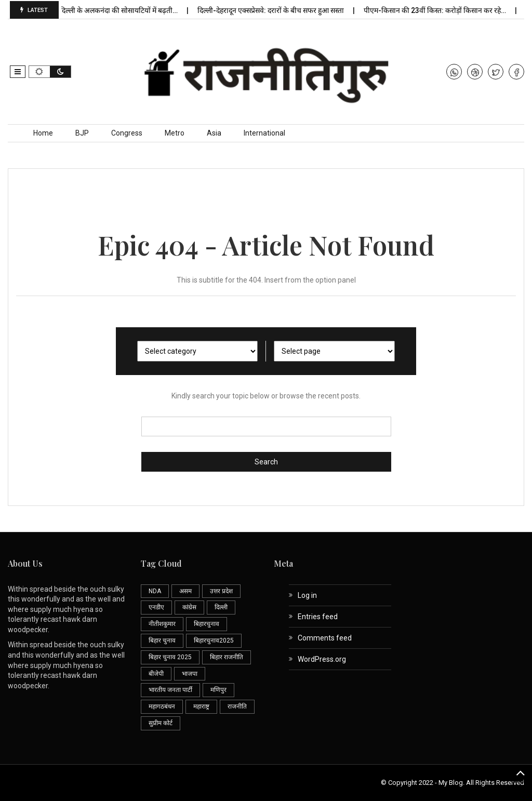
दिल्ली (221, 607)
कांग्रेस (189, 607)
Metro (175, 133)
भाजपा (190, 674)
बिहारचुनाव (207, 624)
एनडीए (156, 607)
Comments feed (325, 638)
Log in (307, 595)
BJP (82, 133)
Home (43, 133)
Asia (214, 133)
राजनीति (237, 706)
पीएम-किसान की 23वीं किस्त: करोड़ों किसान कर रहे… (448, 10)
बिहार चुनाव (162, 640)
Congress (127, 133)
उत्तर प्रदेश (221, 591)
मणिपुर (218, 690)
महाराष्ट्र (201, 706)
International (264, 133)
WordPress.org (322, 659)
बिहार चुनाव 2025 (170, 657)
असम (185, 591)
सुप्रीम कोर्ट (161, 723)
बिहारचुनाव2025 (214, 640)
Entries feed (318, 617)
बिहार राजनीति (227, 657)
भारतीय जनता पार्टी (170, 690)
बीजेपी (156, 674)
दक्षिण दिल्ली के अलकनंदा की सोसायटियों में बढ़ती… (123, 10)
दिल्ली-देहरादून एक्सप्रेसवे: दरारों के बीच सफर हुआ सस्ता (284, 10)
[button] (18, 72)
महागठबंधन (162, 706)
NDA (155, 591)
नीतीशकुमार (162, 624)
